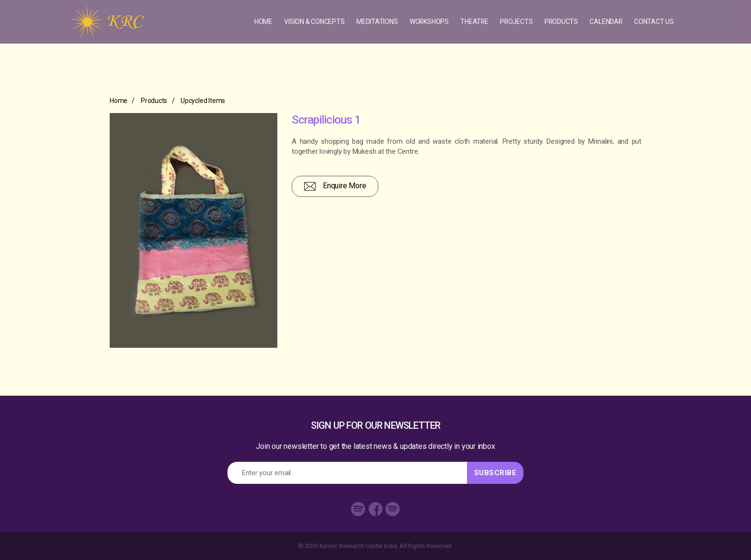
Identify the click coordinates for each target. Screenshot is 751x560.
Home (262, 22)
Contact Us (654, 22)
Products (561, 22)
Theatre (474, 22)
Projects (516, 22)
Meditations (376, 22)
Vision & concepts (313, 22)
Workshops (427, 22)
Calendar (606, 22)
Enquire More (335, 186)
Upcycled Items (203, 101)
